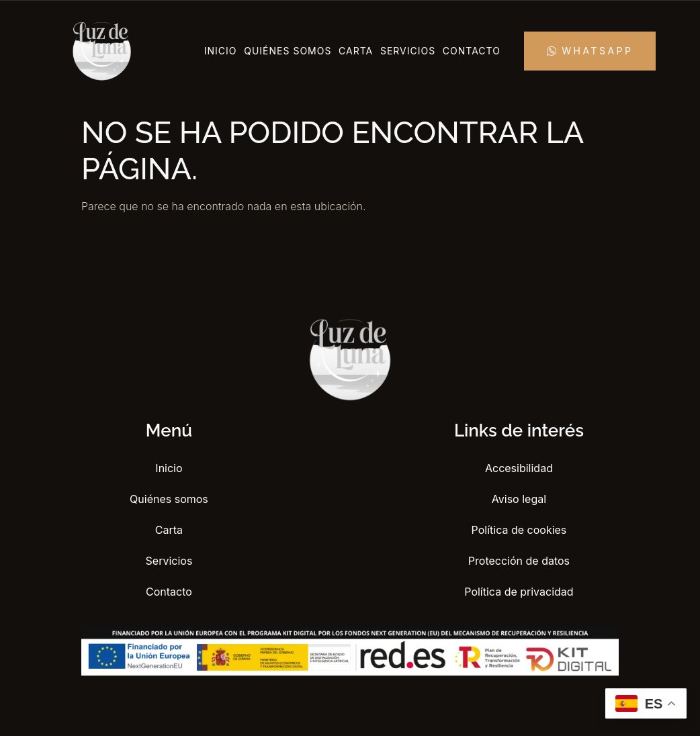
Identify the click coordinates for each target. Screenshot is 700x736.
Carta (356, 51)
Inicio (221, 51)
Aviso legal (519, 499)
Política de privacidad (519, 592)
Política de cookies (519, 530)
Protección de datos (519, 561)
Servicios (408, 51)
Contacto (472, 51)
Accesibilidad (519, 468)
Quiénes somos (288, 51)
